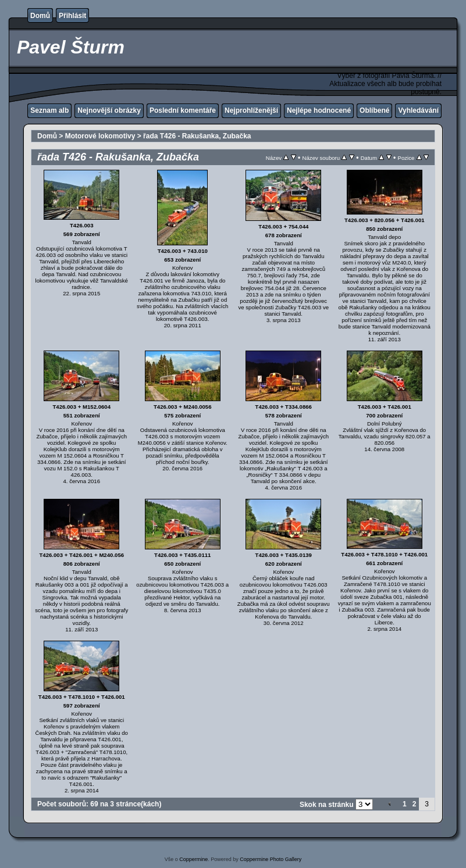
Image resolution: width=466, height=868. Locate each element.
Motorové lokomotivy (100, 136)
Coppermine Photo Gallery (271, 859)
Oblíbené (374, 110)
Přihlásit (72, 16)
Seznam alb (49, 110)
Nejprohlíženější (251, 110)
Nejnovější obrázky (109, 110)
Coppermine (193, 859)
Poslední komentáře (183, 110)
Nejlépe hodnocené (319, 110)
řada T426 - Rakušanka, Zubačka (197, 136)
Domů (40, 16)
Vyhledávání (418, 110)
